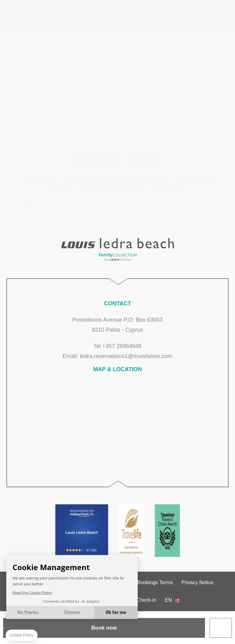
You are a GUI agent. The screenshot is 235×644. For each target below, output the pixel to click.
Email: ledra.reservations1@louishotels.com (117, 356)
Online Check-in (139, 600)
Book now (104, 628)
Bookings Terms (155, 582)
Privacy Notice (197, 582)
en (168, 600)
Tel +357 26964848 (118, 346)
